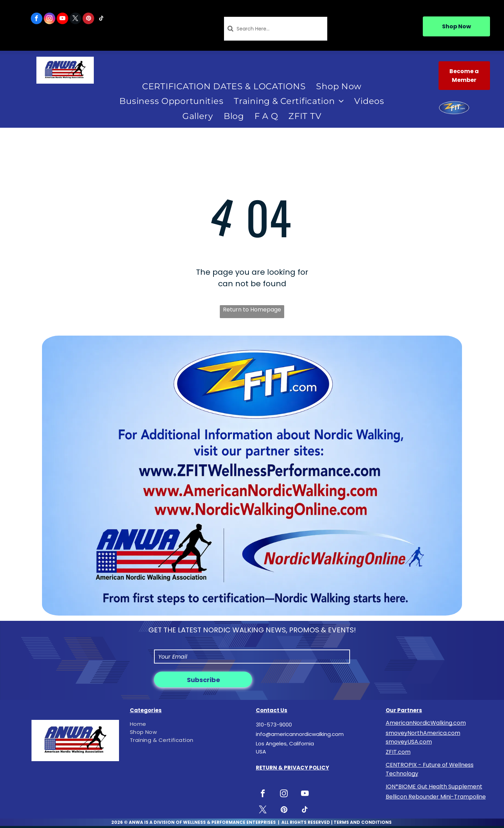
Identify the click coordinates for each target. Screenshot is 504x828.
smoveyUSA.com (409, 742)
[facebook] (37, 19)
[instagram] (50, 19)
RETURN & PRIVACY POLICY (292, 768)
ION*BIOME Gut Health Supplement (434, 787)
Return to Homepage (252, 310)
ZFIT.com (398, 752)
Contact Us (272, 710)
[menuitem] (224, 86)
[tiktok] (101, 19)
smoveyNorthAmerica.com (423, 733)
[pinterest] (88, 19)
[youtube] (62, 19)
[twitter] (75, 19)
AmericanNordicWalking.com (426, 723)
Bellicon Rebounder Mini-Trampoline (436, 797)
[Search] (276, 29)
